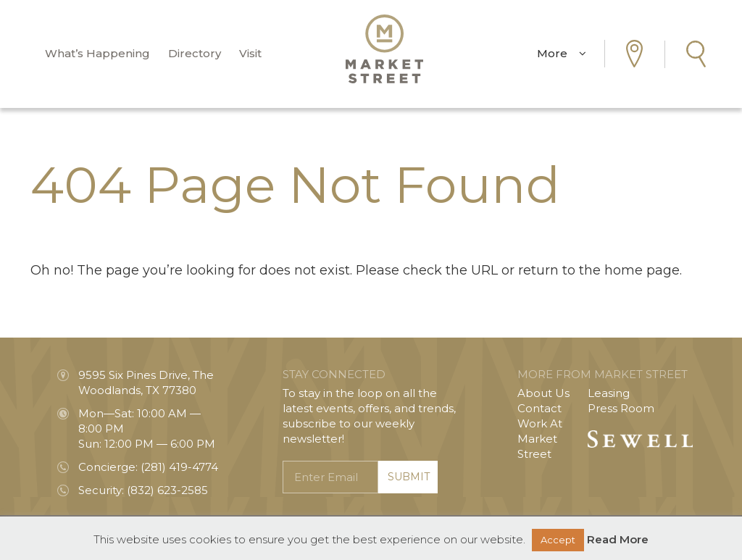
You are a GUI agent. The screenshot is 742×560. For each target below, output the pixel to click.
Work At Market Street (540, 439)
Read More (618, 539)
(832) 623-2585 (167, 490)
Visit (250, 54)
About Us (543, 393)
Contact (539, 408)
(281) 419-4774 (179, 467)
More (562, 54)
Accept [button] (558, 540)
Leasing (609, 393)
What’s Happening (97, 54)
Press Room (621, 408)
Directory (195, 54)
